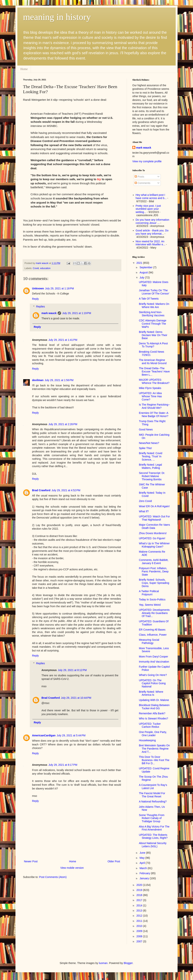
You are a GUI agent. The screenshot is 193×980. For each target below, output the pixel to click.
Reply (35, 299)
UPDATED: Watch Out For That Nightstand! (154, 518)
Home (24, 69)
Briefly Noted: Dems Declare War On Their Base (153, 335)
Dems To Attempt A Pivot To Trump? (153, 345)
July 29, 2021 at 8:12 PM (72, 670)
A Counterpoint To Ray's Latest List (153, 787)
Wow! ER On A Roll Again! (154, 506)
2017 (140, 900)
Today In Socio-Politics (152, 599)
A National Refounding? (153, 802)
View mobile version (72, 868)
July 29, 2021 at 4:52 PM (66, 490)
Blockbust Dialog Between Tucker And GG (154, 707)
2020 (140, 885)
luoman (103, 963)
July (142, 278)
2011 (140, 921)
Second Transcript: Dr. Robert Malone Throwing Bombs (152, 476)
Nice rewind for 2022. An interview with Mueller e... (150, 243)
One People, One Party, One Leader (153, 734)
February (145, 873)
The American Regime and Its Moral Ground (153, 362)
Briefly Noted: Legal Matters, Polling (150, 466)
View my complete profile (147, 161)
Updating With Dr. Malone (154, 700)
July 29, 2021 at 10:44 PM (76, 698)
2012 (140, 916)
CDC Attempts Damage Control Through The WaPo (153, 324)
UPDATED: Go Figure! (152, 538)
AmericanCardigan (44, 735)
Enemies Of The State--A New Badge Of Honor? (154, 414)
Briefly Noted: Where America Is (151, 693)
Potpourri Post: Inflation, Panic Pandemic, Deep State (154, 571)
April (142, 863)
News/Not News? (149, 443)
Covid (36, 268)
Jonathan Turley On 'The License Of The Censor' (154, 292)
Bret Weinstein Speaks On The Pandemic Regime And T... (154, 749)
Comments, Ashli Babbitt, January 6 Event (154, 562)
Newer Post (31, 861)
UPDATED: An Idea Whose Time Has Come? (150, 396)
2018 (140, 895)
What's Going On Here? (153, 675)
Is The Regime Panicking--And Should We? (154, 406)
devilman (38, 380)
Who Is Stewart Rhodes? (154, 718)
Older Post (114, 861)
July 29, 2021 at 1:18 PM (59, 288)
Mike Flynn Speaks (150, 388)
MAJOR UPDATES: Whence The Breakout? (154, 381)
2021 (140, 263)
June (143, 853)
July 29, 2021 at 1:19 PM (77, 313)
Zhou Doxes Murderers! (153, 533)
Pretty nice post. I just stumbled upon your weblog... (148, 209)
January (145, 878)
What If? (144, 511)
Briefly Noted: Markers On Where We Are (154, 305)
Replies (40, 307)
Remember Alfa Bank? (152, 713)
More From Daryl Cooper (154, 657)
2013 (140, 911)
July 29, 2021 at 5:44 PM (71, 735)
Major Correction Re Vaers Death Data (154, 526)
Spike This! (145, 448)
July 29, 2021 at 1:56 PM (59, 380)
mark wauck (49, 313)
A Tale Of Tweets (149, 299)
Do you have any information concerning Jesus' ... (152, 221)
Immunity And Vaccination (154, 662)
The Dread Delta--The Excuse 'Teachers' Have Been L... (154, 371)
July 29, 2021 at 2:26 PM (63, 424)
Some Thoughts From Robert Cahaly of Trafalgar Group (152, 818)
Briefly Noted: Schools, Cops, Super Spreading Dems (154, 583)
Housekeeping (147, 740)
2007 (140, 941)
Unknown (38, 288)
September (146, 267)
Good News (146, 429)
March (144, 868)
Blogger (128, 963)
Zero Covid (145, 501)
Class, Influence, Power (153, 635)
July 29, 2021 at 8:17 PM (63, 765)
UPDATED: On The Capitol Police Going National (152, 683)
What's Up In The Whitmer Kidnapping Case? (154, 545)
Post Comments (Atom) (53, 877)
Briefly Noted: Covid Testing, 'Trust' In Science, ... (151, 456)
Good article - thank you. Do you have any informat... (152, 232)
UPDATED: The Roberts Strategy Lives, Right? (153, 836)
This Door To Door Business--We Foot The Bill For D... (154, 760)
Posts (139, 177)
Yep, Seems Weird (150, 605)
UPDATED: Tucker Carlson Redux (150, 725)
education (45, 268)
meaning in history (57, 17)
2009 (140, 931)
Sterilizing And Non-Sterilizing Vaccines (152, 314)
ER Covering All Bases (152, 630)
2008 (140, 936)
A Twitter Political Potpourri (149, 593)
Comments (142, 183)
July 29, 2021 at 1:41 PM (63, 340)
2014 (140, 905)
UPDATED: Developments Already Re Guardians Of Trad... (154, 613)
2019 (140, 890)
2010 (140, 926)
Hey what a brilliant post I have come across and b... (151, 196)
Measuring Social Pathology (149, 641)
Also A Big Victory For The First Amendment (154, 828)
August (144, 272)
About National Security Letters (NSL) (153, 845)
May (142, 858)
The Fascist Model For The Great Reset (152, 795)
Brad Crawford (41, 490)
